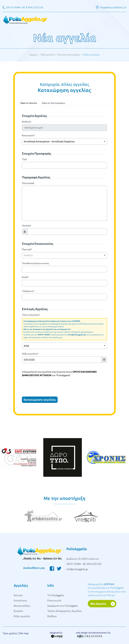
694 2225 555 (36, 7)
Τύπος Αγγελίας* (31, 315)
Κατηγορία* (28, 135)
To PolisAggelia (56, 595)
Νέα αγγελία (47, 55)
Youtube (26, 226)
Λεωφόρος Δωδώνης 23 (113, 7)
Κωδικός (27, 122)
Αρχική (33, 55)
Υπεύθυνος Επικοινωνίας (36, 263)
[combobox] (65, 141)
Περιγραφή (28, 183)
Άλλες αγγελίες (22, 616)
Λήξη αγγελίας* (30, 354)
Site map (24, 633)
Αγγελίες (21, 585)
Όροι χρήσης (10, 633)
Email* (25, 277)
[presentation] (41, 384)
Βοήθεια (52, 616)
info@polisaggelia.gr (77, 335)
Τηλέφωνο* (28, 291)
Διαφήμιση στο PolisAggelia (63, 606)
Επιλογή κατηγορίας (69, 55)
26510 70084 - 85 (16, 7)
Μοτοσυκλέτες (22, 606)
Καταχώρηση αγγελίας (40, 400)
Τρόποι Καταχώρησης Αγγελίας (64, 611)
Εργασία (18, 611)
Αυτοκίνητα (20, 600)
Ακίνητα (18, 595)
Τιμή (24, 159)
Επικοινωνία (54, 600)
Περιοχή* (27, 249)
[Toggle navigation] (64, 20)
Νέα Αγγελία (98, 604)
